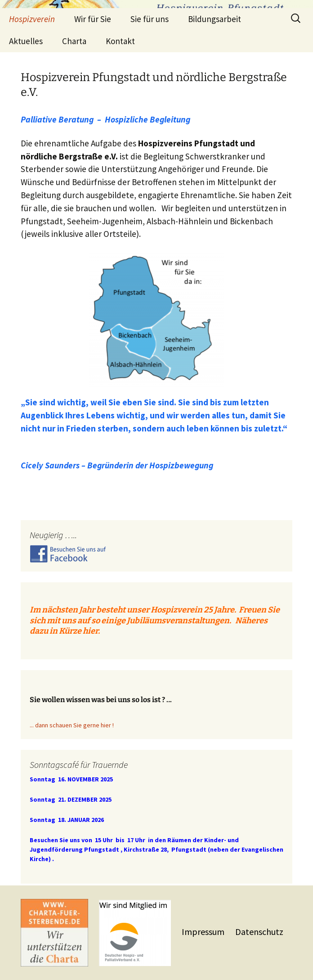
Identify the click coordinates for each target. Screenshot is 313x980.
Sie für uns (150, 19)
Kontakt (120, 41)
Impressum (204, 932)
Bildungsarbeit (215, 19)
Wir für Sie (93, 19)
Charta (74, 41)
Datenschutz (259, 932)
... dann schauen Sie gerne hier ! (72, 725)
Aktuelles (26, 41)
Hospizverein (32, 19)
